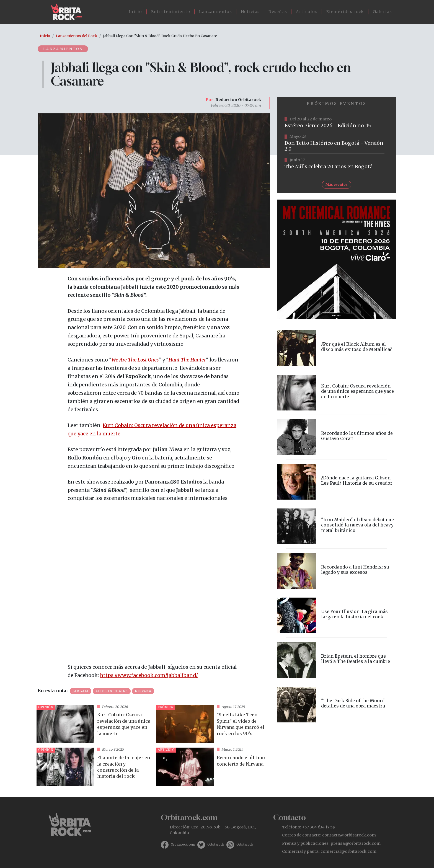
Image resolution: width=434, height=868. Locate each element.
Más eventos (337, 184)
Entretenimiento (171, 12)
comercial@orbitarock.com (348, 851)
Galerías (382, 12)
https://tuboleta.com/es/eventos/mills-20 (337, 164)
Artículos (307, 12)
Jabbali (81, 691)
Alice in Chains (112, 691)
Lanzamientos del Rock (77, 36)
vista (94, 724)
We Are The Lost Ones (135, 360)
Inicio (135, 12)
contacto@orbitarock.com (349, 835)
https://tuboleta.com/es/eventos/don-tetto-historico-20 (337, 143)
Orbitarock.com (183, 844)
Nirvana (143, 691)
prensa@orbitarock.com (356, 843)
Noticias (250, 12)
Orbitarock (216, 844)
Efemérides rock (345, 12)
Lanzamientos (215, 12)
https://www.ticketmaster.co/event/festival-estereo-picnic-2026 (337, 123)
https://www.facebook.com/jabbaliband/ (149, 675)
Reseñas (278, 12)
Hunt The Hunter (187, 360)
